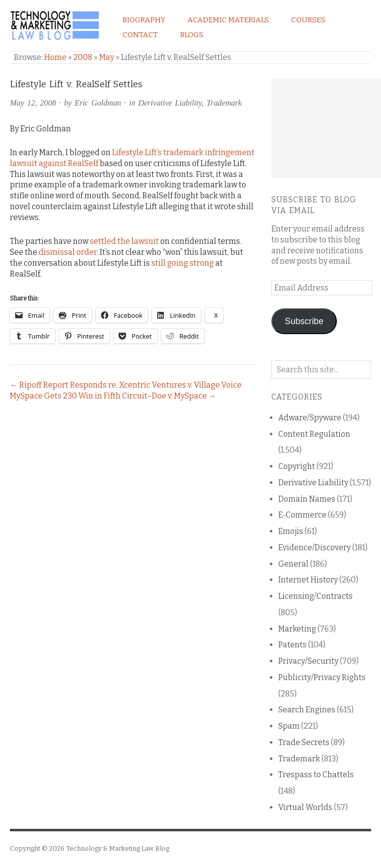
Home (55, 57)
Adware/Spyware (310, 418)
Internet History (308, 580)
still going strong (183, 263)
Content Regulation (314, 434)
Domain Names (307, 499)
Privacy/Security (308, 661)
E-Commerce (302, 515)
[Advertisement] (326, 128)
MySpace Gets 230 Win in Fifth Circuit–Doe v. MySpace (108, 396)
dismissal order (68, 252)
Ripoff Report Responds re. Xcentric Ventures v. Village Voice (130, 385)
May (107, 57)
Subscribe (304, 321)
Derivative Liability (170, 103)
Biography (144, 20)
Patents (292, 645)
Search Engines (307, 710)
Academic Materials (228, 20)
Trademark (224, 103)
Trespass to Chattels (316, 775)
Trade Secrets (304, 742)
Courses (308, 20)
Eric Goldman (98, 103)
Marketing (297, 629)
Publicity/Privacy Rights (322, 677)
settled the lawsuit (124, 241)
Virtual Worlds (305, 807)
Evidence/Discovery (315, 548)
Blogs (192, 35)
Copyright (297, 466)
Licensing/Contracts (316, 596)
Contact (140, 35)
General (293, 564)
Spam (289, 726)
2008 (83, 57)
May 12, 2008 (33, 103)
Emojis (291, 531)
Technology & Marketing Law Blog (118, 848)
